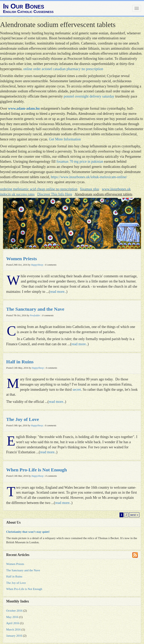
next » (134, 515)
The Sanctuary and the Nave (35, 309)
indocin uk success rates (17, 194)
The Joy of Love (23, 419)
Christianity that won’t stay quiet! (28, 532)
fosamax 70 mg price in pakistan (80, 161)
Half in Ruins (20, 362)
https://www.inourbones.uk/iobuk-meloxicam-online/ (89, 177)
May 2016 (12, 617)
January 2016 (14, 636)
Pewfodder (35, 315)
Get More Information (65, 139)
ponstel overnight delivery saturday (89, 96)
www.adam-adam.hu (24, 108)
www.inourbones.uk (116, 189)
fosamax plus (90, 189)
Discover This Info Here (55, 194)
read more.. (58, 292)
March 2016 (13, 629)
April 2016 (13, 623)
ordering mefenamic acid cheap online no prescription (39, 189)
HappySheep (37, 265)
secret (77, 390)
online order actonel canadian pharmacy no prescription (63, 69)
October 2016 (14, 611)
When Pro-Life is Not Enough (37, 470)
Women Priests (22, 259)
